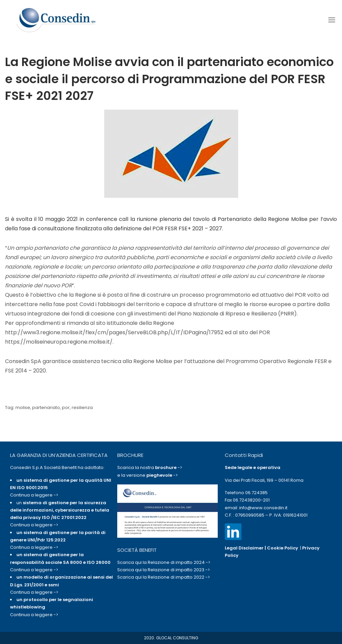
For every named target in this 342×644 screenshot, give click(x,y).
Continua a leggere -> (34, 495)
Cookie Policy (283, 548)
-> (169, 467)
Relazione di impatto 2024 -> (179, 562)
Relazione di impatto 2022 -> (179, 577)
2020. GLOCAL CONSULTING (171, 638)
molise (23, 407)
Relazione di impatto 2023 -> (179, 570)
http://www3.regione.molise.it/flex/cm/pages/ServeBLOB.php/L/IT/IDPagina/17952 (114, 332)
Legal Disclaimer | (246, 548)
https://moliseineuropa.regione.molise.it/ (59, 342)
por (66, 407)
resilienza (82, 407)
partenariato (46, 407)
